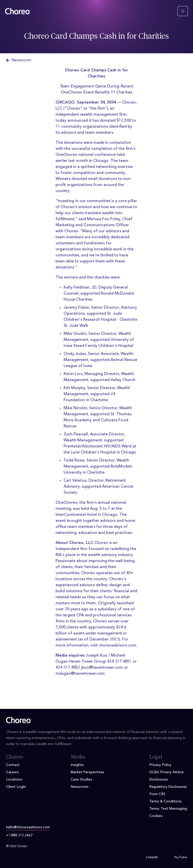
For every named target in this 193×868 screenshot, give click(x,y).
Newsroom (19, 60)
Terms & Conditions (165, 801)
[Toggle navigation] (183, 11)
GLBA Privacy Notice (166, 772)
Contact (13, 765)
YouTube (181, 857)
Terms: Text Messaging (168, 809)
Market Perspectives (87, 772)
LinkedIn (152, 857)
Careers (12, 772)
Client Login (16, 787)
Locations (14, 780)
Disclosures (159, 780)
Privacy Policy (160, 765)
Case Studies (81, 780)
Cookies (156, 816)
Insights (77, 765)
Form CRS (157, 794)
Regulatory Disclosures (168, 787)
